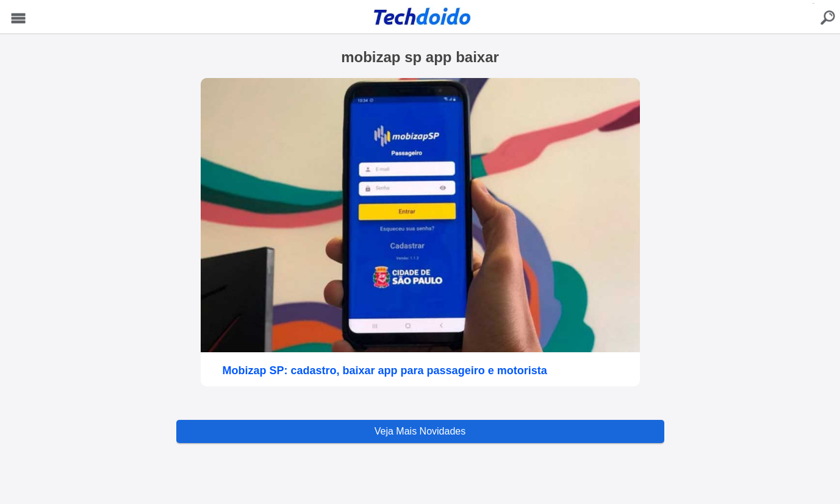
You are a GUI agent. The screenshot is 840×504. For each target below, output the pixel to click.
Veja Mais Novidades (420, 431)
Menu (19, 19)
